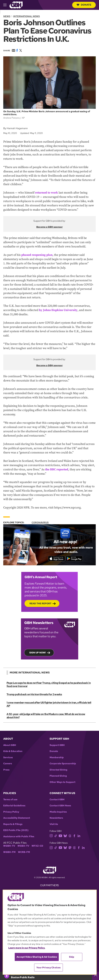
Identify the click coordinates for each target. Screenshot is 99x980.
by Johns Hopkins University (58, 310)
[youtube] (60, 836)
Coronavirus (40, 522)
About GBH (10, 745)
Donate (84, 5)
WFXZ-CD (37, 846)
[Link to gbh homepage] (16, 5)
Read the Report (40, 603)
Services (8, 757)
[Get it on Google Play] (74, 559)
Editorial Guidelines (14, 806)
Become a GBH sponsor (49, 227)
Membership (57, 757)
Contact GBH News (60, 806)
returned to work (46, 193)
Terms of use (10, 800)
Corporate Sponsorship (63, 764)
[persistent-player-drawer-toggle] (96, 976)
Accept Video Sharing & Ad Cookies (37, 957)
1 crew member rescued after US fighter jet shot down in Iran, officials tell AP (49, 704)
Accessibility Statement (17, 818)
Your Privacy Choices (48, 968)
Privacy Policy (11, 812)
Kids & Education (13, 751)
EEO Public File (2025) (16, 830)
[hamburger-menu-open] (6, 5)
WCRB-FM (24, 852)
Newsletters (56, 818)
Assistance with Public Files (19, 836)
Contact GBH (57, 800)
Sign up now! (38, 653)
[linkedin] (79, 836)
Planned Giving (58, 776)
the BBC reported (57, 469)
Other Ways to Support (62, 782)
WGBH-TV (9, 846)
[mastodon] (70, 847)
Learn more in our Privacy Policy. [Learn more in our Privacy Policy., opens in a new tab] (27, 948)
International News (27, 16)
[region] (50, 932)
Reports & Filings (13, 824)
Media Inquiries (58, 812)
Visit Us (54, 824)
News (7, 16)
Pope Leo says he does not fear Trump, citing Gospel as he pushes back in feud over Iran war (49, 685)
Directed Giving (58, 770)
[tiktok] (56, 836)
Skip (72, 957)
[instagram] (51, 836)
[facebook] (74, 836)
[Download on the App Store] (57, 559)
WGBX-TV (23, 846)
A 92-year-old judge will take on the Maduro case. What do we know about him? (46, 716)
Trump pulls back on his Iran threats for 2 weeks (34, 694)
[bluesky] (65, 836)
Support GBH (57, 745)
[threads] (70, 836)
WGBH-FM (9, 852)
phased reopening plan (37, 255)
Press (6, 770)
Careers (8, 764)
